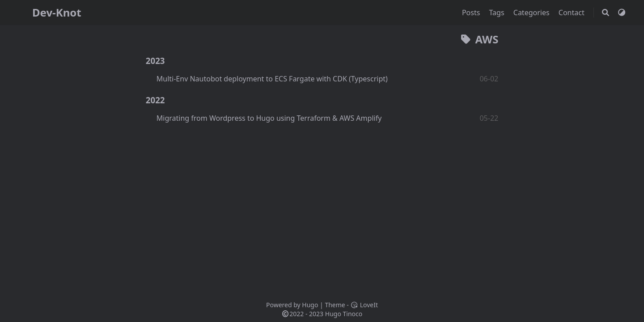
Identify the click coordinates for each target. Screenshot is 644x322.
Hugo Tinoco (344, 314)
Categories (532, 13)
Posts (472, 13)
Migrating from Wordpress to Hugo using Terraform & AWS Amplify (269, 118)
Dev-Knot (57, 12)
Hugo (310, 305)
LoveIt (364, 305)
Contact (572, 13)
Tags (498, 13)
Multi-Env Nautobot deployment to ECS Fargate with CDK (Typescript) (272, 79)
